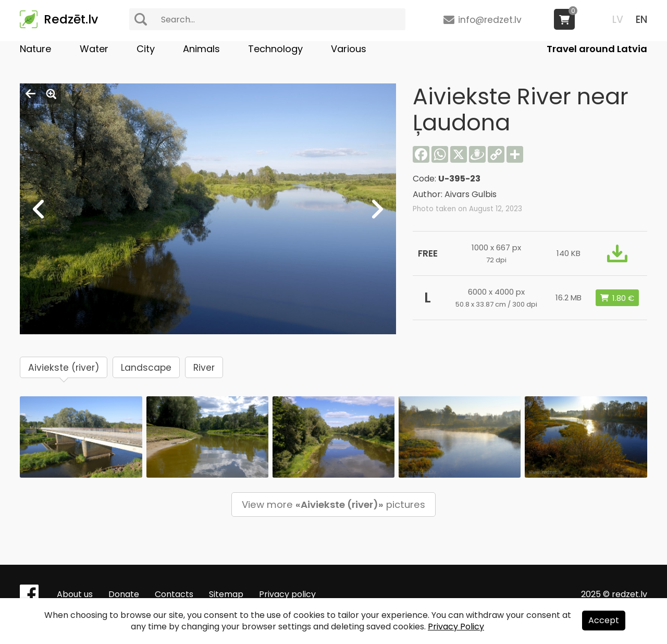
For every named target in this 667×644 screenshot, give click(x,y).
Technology (275, 49)
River (204, 368)
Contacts (174, 594)
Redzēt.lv (71, 19)
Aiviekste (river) (64, 368)
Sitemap (226, 594)
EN (641, 20)
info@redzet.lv (490, 20)
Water (94, 49)
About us (75, 594)
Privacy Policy (456, 627)
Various (349, 49)
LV (618, 20)
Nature (35, 49)
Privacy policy (287, 594)
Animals (201, 49)
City (146, 49)
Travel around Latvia (597, 49)
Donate (124, 594)
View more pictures (333, 505)
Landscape (146, 368)
